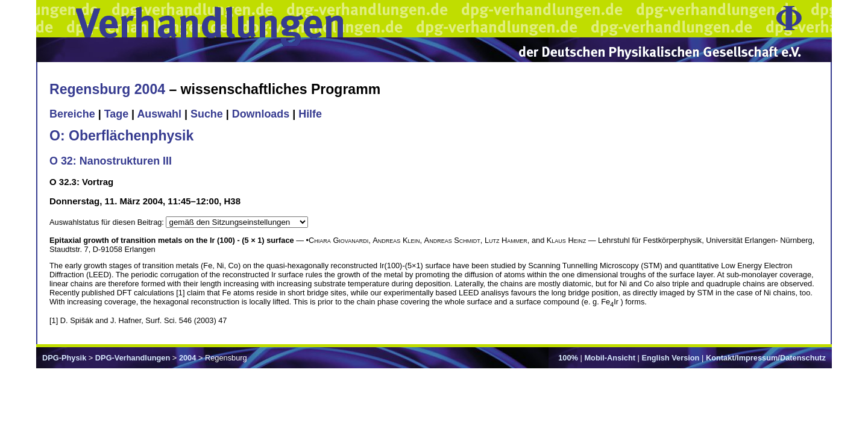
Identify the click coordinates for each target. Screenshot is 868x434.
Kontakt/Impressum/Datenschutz (766, 358)
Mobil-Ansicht (610, 358)
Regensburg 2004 (107, 89)
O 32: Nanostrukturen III (111, 161)
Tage (116, 114)
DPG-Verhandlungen (133, 358)
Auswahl (159, 114)
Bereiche (72, 114)
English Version (670, 358)
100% (568, 358)
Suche (207, 114)
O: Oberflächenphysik (121, 136)
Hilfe (310, 114)
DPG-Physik (64, 358)
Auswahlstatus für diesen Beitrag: (108, 222)
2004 (187, 358)
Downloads (261, 114)
